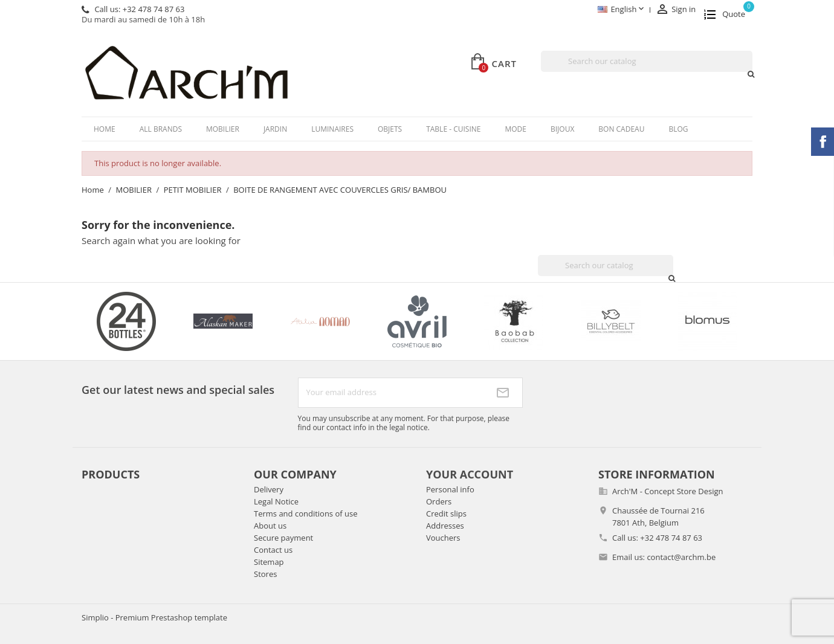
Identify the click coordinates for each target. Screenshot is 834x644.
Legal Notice (276, 501)
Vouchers (443, 538)
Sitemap (269, 562)
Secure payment (283, 538)
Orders (439, 501)
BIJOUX (562, 129)
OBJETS (390, 129)
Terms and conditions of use (305, 514)
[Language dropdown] (622, 10)
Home (105, 129)
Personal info (450, 489)
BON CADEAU (621, 129)
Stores (265, 574)
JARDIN (275, 129)
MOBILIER (223, 129)
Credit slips (446, 514)
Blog (678, 129)
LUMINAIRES (332, 129)
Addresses (445, 526)
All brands (161, 129)
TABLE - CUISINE (453, 129)
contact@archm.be (681, 557)
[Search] (647, 61)
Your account (470, 474)
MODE (516, 129)
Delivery (269, 489)
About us (270, 526)
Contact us (273, 550)
